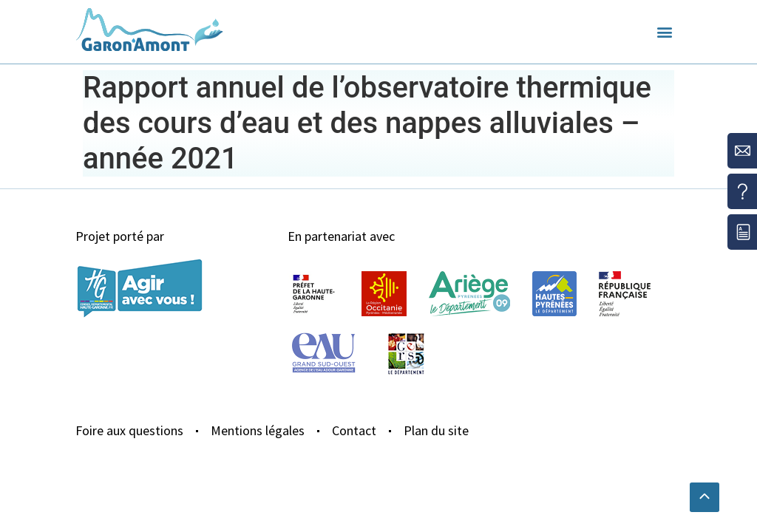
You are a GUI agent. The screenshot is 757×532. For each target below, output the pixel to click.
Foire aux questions (129, 430)
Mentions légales (258, 430)
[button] (665, 33)
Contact (354, 430)
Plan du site (436, 430)
